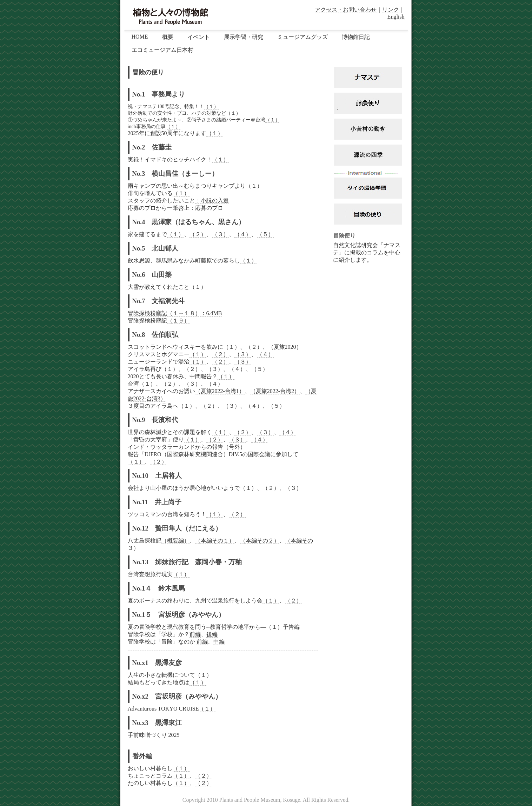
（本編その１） (215, 541)
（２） (198, 234)
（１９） (178, 321)
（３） (220, 234)
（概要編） (175, 541)
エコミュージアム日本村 (162, 50)
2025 (174, 735)
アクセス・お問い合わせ (346, 10)
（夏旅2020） (285, 347)
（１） (211, 106)
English (396, 17)
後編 (212, 634)
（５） (265, 234)
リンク (391, 10)
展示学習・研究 (244, 37)
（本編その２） (260, 541)
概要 (168, 37)
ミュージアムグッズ (302, 37)
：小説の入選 (212, 201)
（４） (243, 234)
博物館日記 (356, 37)
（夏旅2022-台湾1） (220, 391)
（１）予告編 (283, 627)
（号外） (234, 447)
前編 (195, 634)
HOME (140, 37)
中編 (219, 642)
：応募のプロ (206, 208)
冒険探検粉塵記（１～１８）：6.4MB (175, 313)
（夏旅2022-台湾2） (275, 391)
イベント (199, 37)
